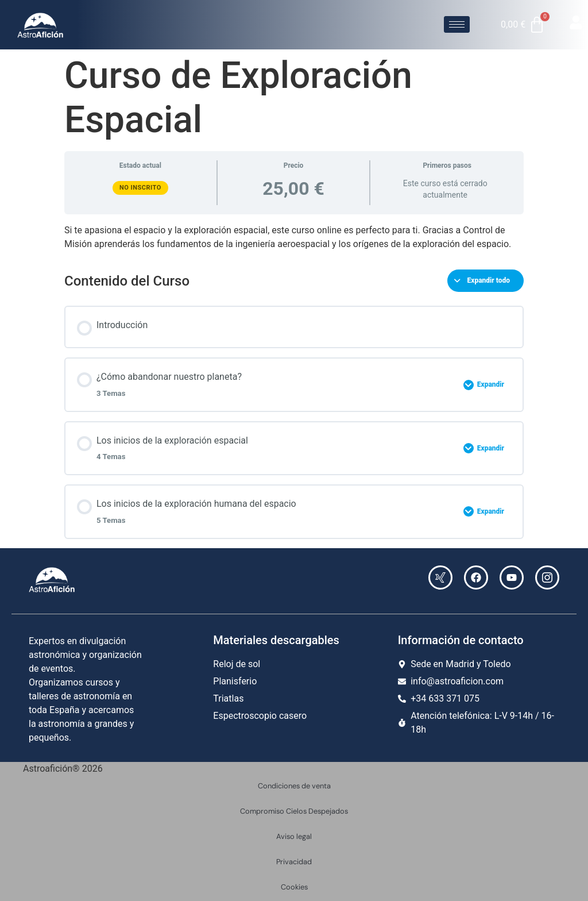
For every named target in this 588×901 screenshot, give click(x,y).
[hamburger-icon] (457, 24)
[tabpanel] (294, 237)
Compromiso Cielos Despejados (294, 811)
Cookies (294, 887)
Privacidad (294, 862)
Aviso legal (294, 836)
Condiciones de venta (294, 786)
